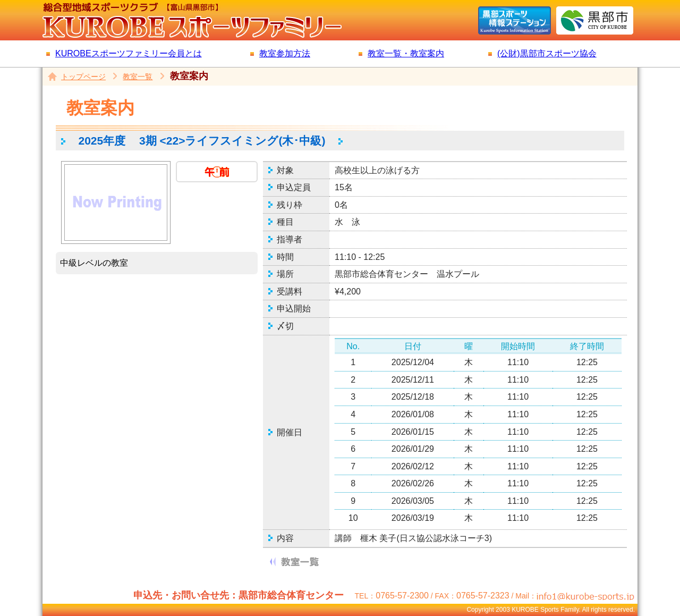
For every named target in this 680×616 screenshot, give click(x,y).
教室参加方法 (285, 53)
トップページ (83, 77)
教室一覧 (138, 77)
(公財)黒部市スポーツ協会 (547, 53)
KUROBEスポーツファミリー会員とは (129, 53)
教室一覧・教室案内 (406, 53)
